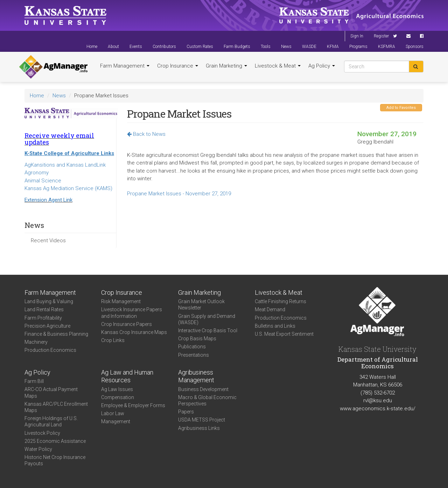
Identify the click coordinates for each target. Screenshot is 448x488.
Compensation (118, 397)
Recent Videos (48, 240)
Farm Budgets (237, 47)
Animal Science (43, 181)
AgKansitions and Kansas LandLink (65, 165)
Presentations (194, 355)
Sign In (357, 36)
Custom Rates (200, 47)
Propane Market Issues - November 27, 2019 (179, 194)
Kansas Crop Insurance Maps (134, 332)
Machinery (36, 342)
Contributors (164, 47)
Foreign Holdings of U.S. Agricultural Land (51, 421)
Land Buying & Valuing (49, 301)
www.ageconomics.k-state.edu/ (378, 409)
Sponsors (415, 47)
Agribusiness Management (196, 376)
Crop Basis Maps (197, 339)
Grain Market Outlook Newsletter (201, 305)
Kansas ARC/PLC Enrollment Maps (56, 407)
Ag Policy (322, 66)
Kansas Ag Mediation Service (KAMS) (68, 188)
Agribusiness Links (199, 428)
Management (116, 421)
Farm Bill (34, 381)
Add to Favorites (401, 108)
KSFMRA (387, 47)
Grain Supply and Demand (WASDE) (207, 319)
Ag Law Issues (117, 389)
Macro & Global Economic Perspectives (207, 400)
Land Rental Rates (44, 309)
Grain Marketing (226, 66)
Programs (358, 47)
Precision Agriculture (47, 326)
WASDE (309, 47)
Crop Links (113, 340)
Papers (186, 412)
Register (381, 36)
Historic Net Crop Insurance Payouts (55, 460)
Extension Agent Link (48, 200)
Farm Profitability (43, 318)
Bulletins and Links (275, 326)
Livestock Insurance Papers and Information (132, 313)
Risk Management (121, 301)
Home (92, 47)
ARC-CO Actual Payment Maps (51, 392)
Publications (192, 347)
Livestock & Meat (278, 66)
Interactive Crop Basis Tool (208, 330)
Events (136, 47)
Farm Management (125, 66)
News (286, 47)
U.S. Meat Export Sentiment (284, 334)
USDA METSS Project (202, 420)
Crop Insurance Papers (127, 324)
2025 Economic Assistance (55, 441)
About (113, 47)
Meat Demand (270, 309)
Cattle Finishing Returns (281, 301)
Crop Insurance (178, 66)
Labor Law (113, 413)
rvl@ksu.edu (378, 400)
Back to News (146, 134)
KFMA (333, 47)
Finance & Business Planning (56, 334)
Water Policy (38, 449)
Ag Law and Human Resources (127, 376)
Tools (266, 47)
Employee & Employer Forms (133, 405)
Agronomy (37, 173)
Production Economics (50, 350)
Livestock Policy (42, 433)
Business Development (203, 389)
